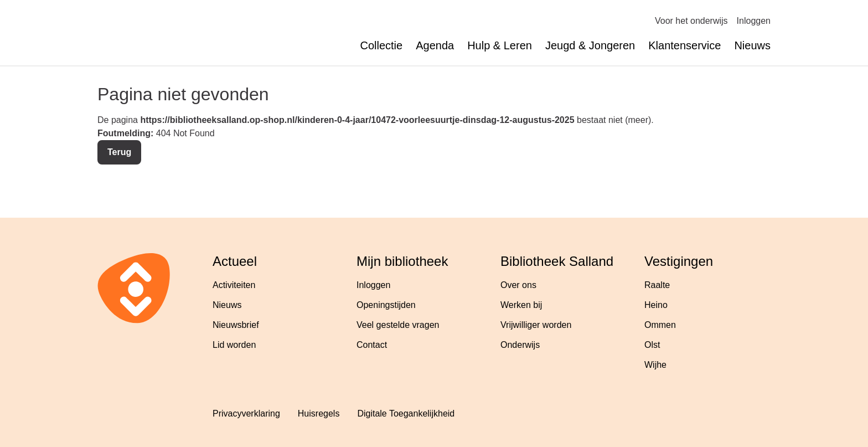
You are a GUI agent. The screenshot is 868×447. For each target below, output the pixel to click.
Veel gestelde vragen (398, 325)
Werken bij (521, 305)
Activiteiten (234, 285)
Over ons (518, 285)
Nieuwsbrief (236, 325)
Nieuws (752, 45)
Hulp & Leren (500, 45)
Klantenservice (684, 45)
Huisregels (319, 413)
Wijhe (655, 365)
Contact (372, 345)
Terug (119, 152)
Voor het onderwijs (691, 21)
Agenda (435, 45)
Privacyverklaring (246, 413)
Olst (652, 345)
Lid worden (234, 345)
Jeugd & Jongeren (590, 45)
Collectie (381, 45)
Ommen (660, 325)
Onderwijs (520, 345)
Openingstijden (386, 305)
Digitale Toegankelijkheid (406, 413)
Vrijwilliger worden (536, 325)
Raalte (657, 285)
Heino (656, 305)
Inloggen (754, 21)
